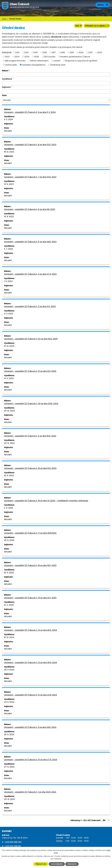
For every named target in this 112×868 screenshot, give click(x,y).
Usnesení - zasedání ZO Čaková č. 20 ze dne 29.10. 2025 (31, 404)
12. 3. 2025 (9, 605)
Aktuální (8, 131)
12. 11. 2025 (9, 378)
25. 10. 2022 (9, 799)
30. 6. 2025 (9, 540)
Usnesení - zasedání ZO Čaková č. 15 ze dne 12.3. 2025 (30, 598)
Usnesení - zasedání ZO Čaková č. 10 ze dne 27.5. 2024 (31, 760)
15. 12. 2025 (9, 346)
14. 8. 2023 (9, 217)
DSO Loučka (50, 57)
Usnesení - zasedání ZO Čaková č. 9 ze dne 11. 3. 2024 (30, 112)
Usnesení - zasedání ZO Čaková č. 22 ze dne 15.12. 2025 (31, 339)
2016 (45, 52)
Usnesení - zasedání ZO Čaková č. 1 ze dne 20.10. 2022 (30, 792)
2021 (90, 52)
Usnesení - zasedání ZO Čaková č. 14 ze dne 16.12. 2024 (31, 630)
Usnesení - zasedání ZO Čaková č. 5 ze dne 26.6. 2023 (30, 242)
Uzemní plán (11, 65)
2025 (27, 57)
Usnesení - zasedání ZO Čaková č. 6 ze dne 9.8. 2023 (30, 209)
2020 (81, 52)
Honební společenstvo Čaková (75, 57)
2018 (63, 52)
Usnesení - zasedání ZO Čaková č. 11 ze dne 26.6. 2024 (30, 727)
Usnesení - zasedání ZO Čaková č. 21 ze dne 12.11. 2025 (30, 371)
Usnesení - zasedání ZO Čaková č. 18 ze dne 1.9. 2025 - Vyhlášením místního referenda (46, 501)
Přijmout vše (41, 864)
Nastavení (72, 864)
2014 (26, 52)
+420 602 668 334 (13, 842)
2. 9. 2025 (9, 508)
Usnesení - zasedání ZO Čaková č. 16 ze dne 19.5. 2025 (30, 565)
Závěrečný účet (58, 65)
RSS (78, 26)
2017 (54, 52)
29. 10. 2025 (9, 411)
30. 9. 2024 (9, 670)
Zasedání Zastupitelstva (34, 65)
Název (5, 71)
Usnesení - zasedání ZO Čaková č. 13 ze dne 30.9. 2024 (31, 662)
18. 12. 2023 (9, 152)
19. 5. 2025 (9, 573)
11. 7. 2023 (8, 249)
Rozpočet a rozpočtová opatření (81, 61)
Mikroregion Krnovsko (15, 61)
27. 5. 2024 (9, 767)
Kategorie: (7, 52)
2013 (17, 52)
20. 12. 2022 (9, 443)
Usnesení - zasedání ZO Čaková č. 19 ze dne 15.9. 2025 (30, 468)
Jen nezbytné (57, 864)
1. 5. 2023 (8, 281)
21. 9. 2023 (9, 184)
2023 (7, 57)
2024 (17, 57)
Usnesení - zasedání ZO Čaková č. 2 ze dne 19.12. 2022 (30, 436)
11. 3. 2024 (9, 119)
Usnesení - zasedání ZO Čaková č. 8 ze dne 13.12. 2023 (30, 145)
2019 (72, 52)
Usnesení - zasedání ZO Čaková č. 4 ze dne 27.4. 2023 (30, 274)
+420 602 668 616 (13, 846)
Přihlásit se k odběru (97, 26)
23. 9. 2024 (9, 702)
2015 (36, 52)
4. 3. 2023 (9, 314)
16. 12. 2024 (9, 637)
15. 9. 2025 (9, 475)
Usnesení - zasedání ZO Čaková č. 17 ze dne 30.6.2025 (30, 533)
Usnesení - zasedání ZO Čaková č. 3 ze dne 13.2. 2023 (30, 306)
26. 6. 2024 (9, 734)
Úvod (4, 19)
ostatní (57, 61)
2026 (37, 57)
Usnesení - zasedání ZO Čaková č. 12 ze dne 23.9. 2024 (31, 695)
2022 (100, 52)
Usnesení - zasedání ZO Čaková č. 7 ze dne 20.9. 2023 (30, 177)
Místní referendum (39, 61)
